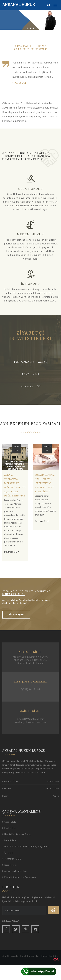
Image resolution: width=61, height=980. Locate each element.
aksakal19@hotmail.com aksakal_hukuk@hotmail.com (31, 720)
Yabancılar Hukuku (13, 859)
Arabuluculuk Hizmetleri (15, 871)
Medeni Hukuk (11, 828)
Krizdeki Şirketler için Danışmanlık (20, 877)
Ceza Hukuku (10, 822)
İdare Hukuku (10, 865)
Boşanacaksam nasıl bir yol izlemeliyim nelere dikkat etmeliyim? (45, 483)
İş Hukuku (9, 853)
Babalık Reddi (11, 840)
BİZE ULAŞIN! (16, 615)
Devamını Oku (12, 552)
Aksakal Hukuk (19, 5)
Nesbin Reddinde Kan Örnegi (18, 834)
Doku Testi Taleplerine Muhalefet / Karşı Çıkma (26, 846)
